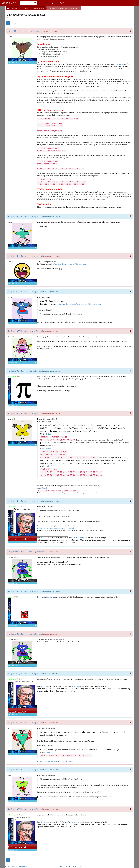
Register (62, 3)
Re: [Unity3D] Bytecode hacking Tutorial (25, 216)
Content (82, 3)
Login (53, 3)
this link (49, 597)
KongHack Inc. (63, 867)
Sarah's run (120, 64)
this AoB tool (45, 538)
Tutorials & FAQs (38, 8)
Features (44, 3)
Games (72, 3)
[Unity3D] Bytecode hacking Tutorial (24, 31)
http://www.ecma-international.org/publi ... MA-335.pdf (56, 528)
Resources (25, 8)
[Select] (49, 434)
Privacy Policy (10, 867)
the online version (77, 538)
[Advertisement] (100, 9)
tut (91, 67)
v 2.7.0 (74, 867)
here (58, 49)
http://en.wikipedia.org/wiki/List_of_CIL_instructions (69, 264)
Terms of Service (21, 867)
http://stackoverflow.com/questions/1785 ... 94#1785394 (56, 761)
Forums (15, 8)
